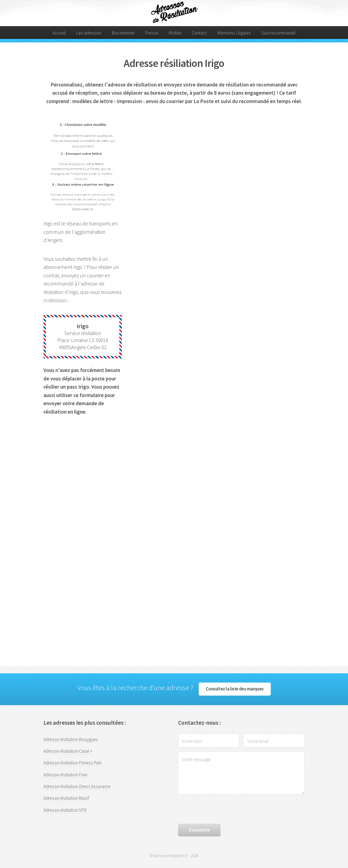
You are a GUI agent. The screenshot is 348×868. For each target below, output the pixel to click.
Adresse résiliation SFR (65, 810)
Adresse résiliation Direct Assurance (77, 786)
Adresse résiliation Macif (66, 798)
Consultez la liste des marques (235, 689)
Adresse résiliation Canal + (68, 751)
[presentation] (219, 809)
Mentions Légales (234, 33)
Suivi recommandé (278, 33)
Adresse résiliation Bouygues (71, 739)
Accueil (59, 33)
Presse (152, 33)
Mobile (175, 33)
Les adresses (89, 33)
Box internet (123, 33)
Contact (199, 33)
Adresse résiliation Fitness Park (73, 763)
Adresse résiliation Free (66, 775)
